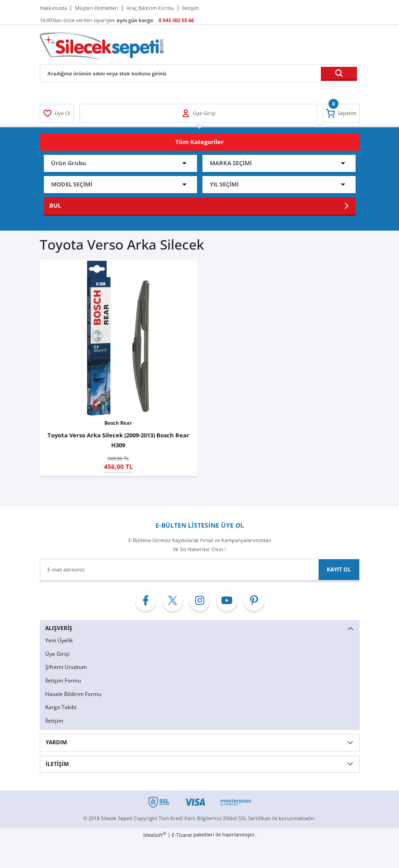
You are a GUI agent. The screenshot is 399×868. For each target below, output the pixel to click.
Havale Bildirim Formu (73, 694)
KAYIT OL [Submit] (339, 569)
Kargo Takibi (61, 707)
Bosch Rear (118, 423)
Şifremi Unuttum (66, 667)
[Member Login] (57, 113)
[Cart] (341, 113)
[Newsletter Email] (200, 570)
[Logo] (102, 45)
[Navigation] (200, 142)
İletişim (54, 721)
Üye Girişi (57, 654)
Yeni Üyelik (59, 640)
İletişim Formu (63, 680)
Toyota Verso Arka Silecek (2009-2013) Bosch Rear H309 (118, 440)
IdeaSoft (155, 835)
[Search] (200, 73)
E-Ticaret (182, 835)
